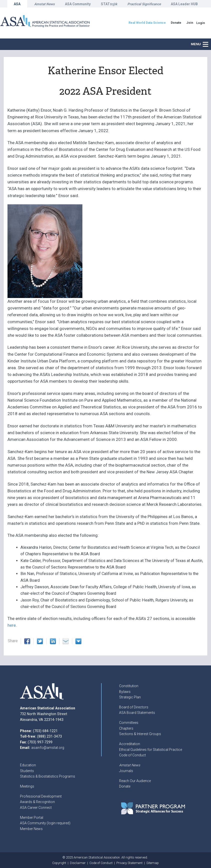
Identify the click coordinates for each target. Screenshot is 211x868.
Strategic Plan (130, 697)
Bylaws (125, 692)
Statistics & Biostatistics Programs (48, 776)
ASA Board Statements (137, 713)
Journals (126, 771)
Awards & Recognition (37, 802)
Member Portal (32, 818)
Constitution (129, 686)
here (12, 625)
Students (27, 771)
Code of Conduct (132, 755)
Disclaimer (78, 863)
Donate (125, 786)
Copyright (59, 863)
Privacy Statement (129, 863)
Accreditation (130, 744)
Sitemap (153, 863)
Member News (31, 829)
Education (28, 765)
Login (201, 23)
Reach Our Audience (135, 781)
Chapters (126, 728)
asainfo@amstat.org (48, 748)
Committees (129, 723)
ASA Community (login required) (45, 823)
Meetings (27, 786)
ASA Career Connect (36, 808)
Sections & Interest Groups (140, 734)
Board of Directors (134, 707)
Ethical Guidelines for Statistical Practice (151, 750)
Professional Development (41, 796)
